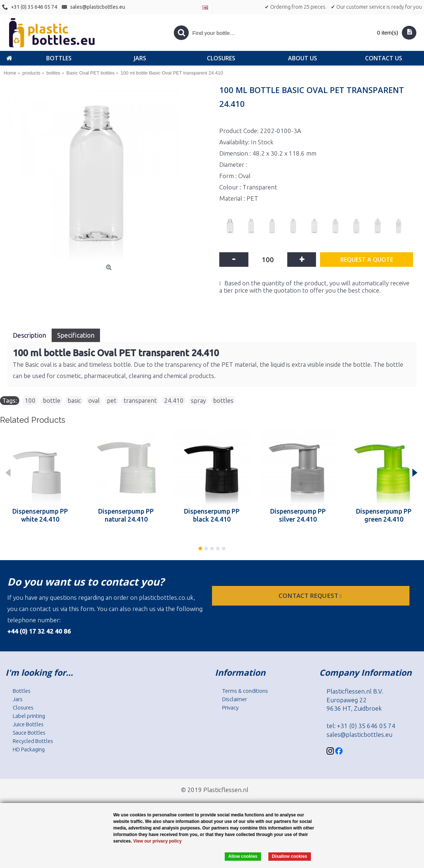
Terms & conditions (245, 691)
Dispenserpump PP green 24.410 (384, 515)
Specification (76, 335)
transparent (140, 400)
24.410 (174, 400)
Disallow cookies (290, 856)
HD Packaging (29, 749)
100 (30, 400)
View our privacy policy (157, 841)
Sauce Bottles (29, 733)
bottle (52, 400)
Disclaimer (235, 699)
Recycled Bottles (33, 741)
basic (74, 400)
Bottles (22, 691)
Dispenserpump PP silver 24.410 (298, 515)
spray (198, 400)
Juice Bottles (28, 724)
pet (112, 400)
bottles (223, 400)
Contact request (311, 596)
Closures (23, 708)
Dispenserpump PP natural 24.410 (126, 515)
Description (29, 335)
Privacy (230, 708)
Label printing (29, 716)
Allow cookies (243, 856)
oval (94, 400)
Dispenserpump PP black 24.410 (212, 515)
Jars (18, 699)
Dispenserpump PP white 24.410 (40, 515)
